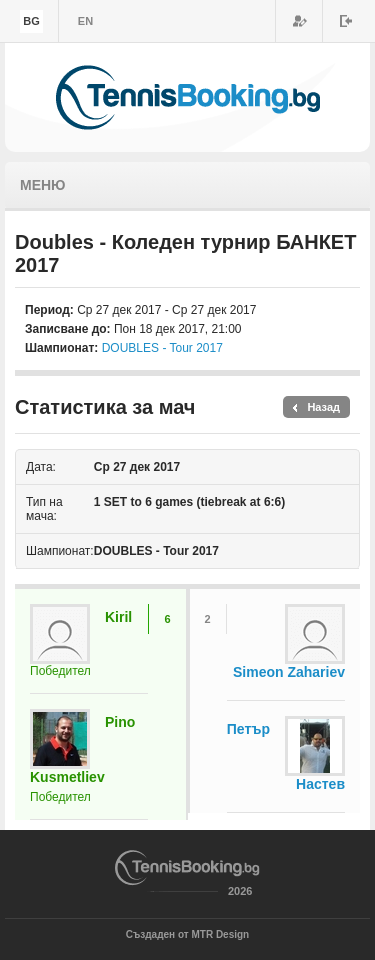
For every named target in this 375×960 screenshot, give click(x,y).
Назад (323, 407)
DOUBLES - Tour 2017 (162, 348)
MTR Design (220, 934)
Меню (43, 185)
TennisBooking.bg (188, 97)
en (85, 21)
